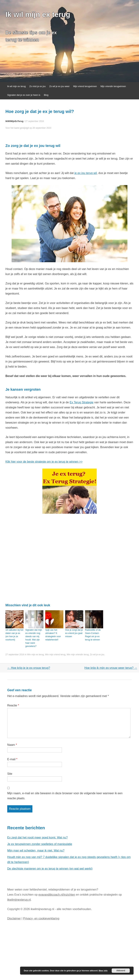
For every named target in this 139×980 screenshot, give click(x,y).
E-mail (12, 759)
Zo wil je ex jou (97, 655)
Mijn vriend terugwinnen (85, 86)
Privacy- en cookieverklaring (41, 918)
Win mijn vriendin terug (78, 655)
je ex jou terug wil (86, 173)
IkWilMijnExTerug (14, 121)
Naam (12, 745)
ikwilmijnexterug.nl (19, 900)
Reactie (13, 705)
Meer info (103, 971)
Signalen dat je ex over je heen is (24, 95)
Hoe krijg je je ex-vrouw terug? (29, 668)
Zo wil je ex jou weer (59, 86)
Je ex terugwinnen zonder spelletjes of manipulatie (40, 844)
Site (10, 774)
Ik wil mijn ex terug (38, 14)
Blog (46, 95)
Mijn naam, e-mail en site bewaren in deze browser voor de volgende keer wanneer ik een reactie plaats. (65, 796)
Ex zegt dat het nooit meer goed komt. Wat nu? (37, 838)
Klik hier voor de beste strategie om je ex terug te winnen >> (44, 462)
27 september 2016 (34, 121)
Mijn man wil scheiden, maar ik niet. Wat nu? (36, 851)
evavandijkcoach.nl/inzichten (57, 895)
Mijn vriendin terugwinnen (113, 86)
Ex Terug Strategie (82, 402)
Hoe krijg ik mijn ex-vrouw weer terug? (111, 668)
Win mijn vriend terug (55, 655)
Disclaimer (14, 918)
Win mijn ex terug (35, 655)
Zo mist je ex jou (37, 86)
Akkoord (121, 971)
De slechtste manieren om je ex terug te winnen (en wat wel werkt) (50, 869)
